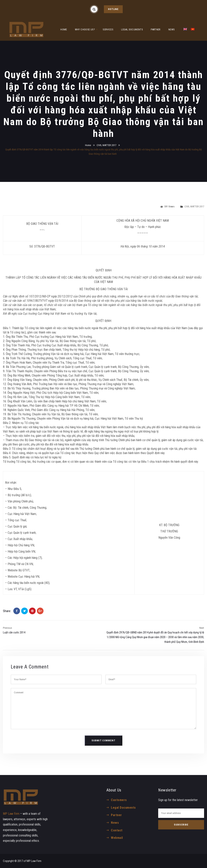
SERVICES (108, 29)
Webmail (117, 838)
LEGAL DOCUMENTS (132, 29)
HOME (64, 29)
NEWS (172, 29)
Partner (116, 815)
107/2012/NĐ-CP (40, 296)
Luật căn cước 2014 (14, 632)
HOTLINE (113, 9)
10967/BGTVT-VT (37, 301)
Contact (117, 830)
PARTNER (156, 29)
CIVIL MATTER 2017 (106, 145)
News (115, 823)
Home (88, 145)
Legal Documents (123, 808)
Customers (119, 800)
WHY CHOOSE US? (85, 29)
